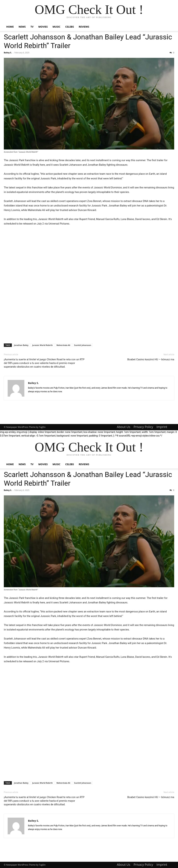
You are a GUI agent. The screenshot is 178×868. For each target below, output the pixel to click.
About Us (124, 427)
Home (10, 27)
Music (56, 27)
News (22, 27)
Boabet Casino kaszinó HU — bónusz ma (151, 359)
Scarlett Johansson (83, 345)
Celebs (70, 27)
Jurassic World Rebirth (42, 345)
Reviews (84, 27)
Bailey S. (8, 53)
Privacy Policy (143, 427)
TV (32, 27)
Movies (43, 27)
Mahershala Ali (63, 345)
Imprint (162, 427)
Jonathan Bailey (21, 345)
